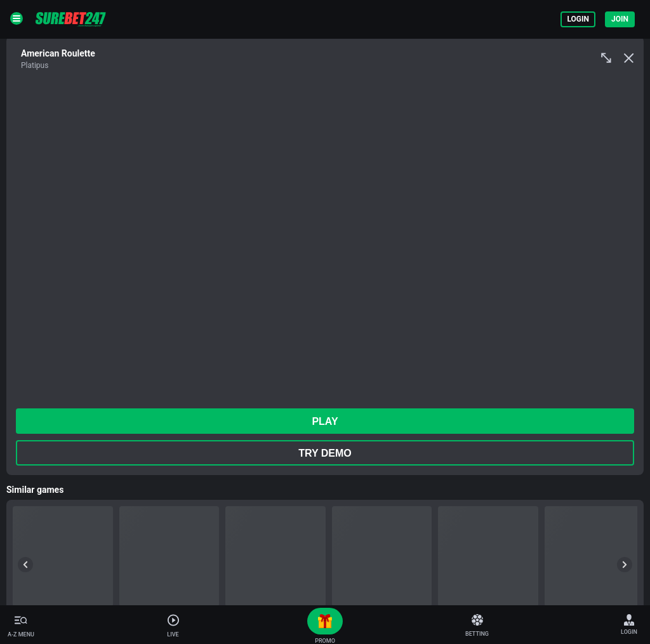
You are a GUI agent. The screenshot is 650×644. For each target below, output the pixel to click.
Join (620, 19)
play (325, 421)
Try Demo (325, 453)
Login (578, 19)
